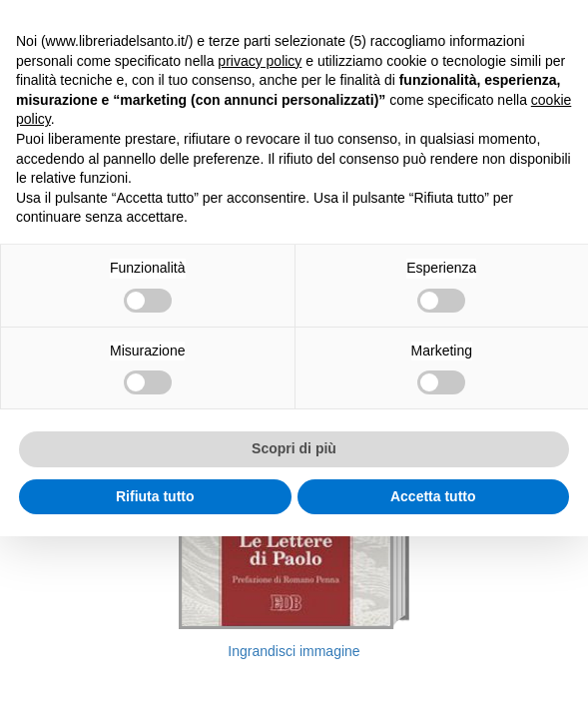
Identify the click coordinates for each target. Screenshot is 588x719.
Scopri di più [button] (294, 448)
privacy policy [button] (260, 61)
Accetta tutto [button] (433, 496)
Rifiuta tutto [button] (155, 496)
